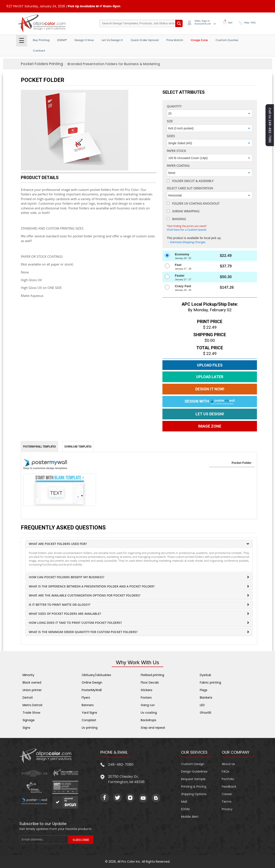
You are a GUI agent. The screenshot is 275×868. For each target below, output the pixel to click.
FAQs (225, 771)
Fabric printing (210, 682)
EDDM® (62, 40)
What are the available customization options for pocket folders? (85, 595)
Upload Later (210, 377)
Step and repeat (153, 728)
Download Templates (78, 447)
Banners (88, 705)
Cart (230, 23)
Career (227, 794)
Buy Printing (41, 40)
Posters (146, 698)
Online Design (92, 682)
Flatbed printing (152, 675)
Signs (26, 728)
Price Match (175, 40)
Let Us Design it (112, 40)
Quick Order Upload (145, 40)
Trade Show (31, 713)
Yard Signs (89, 713)
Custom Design (193, 764)
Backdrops (148, 720)
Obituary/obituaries (96, 675)
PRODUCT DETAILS (40, 178)
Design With (210, 402)
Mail (184, 802)
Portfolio (228, 779)
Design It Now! (210, 389)
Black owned (32, 682)
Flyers (86, 698)
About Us (228, 764)
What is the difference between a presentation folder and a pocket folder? (92, 586)
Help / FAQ (250, 23)
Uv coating (149, 713)
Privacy (227, 809)
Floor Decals (150, 682)
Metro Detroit (33, 705)
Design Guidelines (194, 771)
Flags (204, 690)
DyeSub (205, 675)
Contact (39, 51)
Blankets (206, 698)
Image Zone (199, 40)
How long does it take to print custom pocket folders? (75, 623)
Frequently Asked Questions (63, 528)
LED (202, 705)
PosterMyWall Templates (39, 447)
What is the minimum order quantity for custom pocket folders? (83, 632)
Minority (28, 675)
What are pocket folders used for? (58, 544)
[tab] (139, 544)
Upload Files (210, 365)
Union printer (32, 690)
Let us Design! (210, 414)
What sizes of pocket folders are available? (65, 614)
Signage (29, 720)
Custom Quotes (227, 40)
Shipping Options (194, 794)
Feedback (229, 787)
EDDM (185, 809)
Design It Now (84, 40)
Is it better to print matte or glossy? (60, 605)
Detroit (28, 698)
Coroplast (89, 720)
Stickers (147, 690)
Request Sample (193, 779)
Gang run (148, 705)
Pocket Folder (43, 80)
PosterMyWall (92, 690)
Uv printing (90, 728)
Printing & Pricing (194, 787)
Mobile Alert (190, 817)
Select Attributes (184, 92)
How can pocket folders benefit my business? (66, 577)
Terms (227, 802)
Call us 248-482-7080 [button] (270, 125)
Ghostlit (206, 713)
